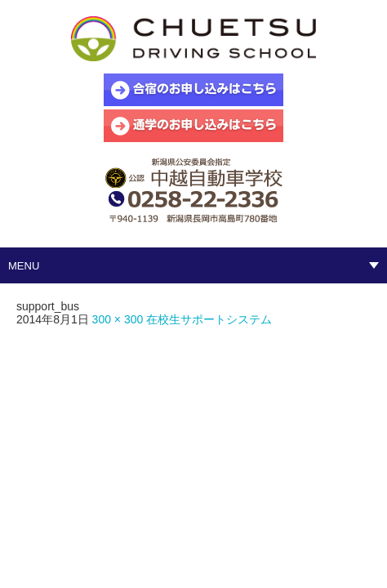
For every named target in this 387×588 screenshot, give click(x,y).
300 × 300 (118, 319)
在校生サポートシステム (209, 319)
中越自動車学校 (193, 41)
